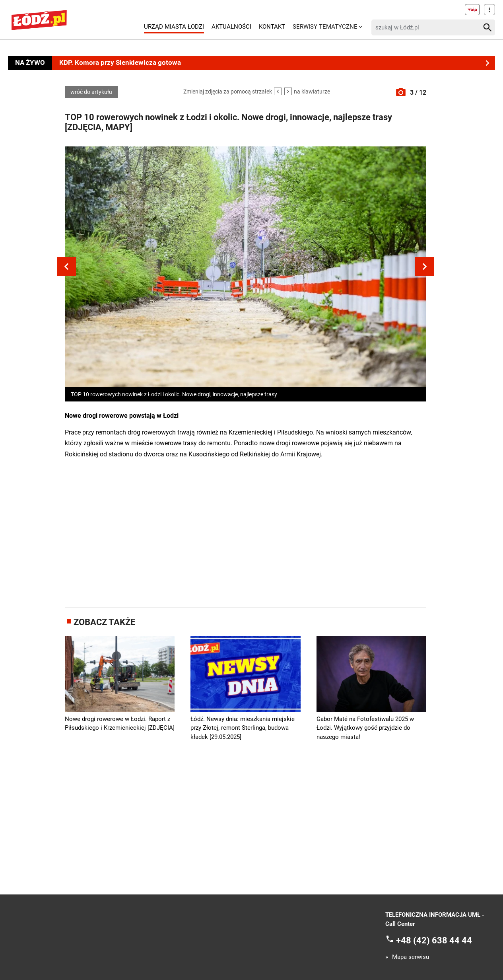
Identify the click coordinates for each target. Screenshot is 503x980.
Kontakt (272, 27)
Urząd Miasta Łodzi (174, 27)
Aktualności (231, 27)
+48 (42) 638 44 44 (434, 940)
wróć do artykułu (91, 92)
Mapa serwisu (411, 957)
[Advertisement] (246, 532)
